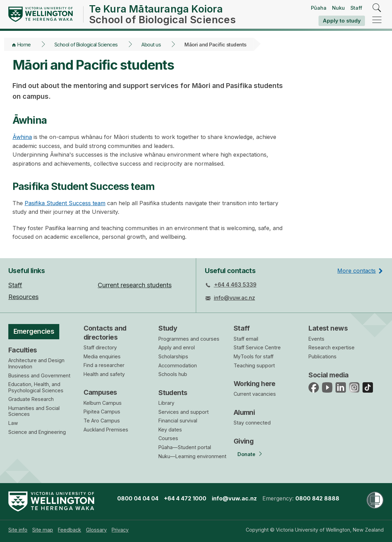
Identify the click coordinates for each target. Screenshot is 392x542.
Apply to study (342, 21)
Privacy (120, 530)
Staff (356, 8)
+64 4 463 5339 (235, 285)
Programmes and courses (189, 339)
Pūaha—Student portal (185, 447)
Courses (168, 438)
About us (151, 45)
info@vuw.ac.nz (234, 298)
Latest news (328, 328)
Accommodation (178, 365)
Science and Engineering (37, 432)
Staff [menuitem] (15, 285)
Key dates (170, 430)
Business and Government (39, 375)
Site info (18, 530)
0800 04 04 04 (138, 498)
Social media (328, 375)
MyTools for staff (254, 356)
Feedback (69, 530)
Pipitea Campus (102, 412)
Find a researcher (104, 365)
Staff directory (100, 347)
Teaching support (254, 365)
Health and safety (104, 374)
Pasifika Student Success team (65, 203)
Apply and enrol (177, 347)
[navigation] (377, 20)
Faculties (23, 350)
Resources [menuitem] (23, 297)
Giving (244, 441)
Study (168, 328)
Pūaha (319, 8)
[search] (377, 8)
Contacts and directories (105, 333)
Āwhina (22, 137)
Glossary (96, 530)
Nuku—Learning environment (192, 456)
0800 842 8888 (317, 498)
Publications (323, 356)
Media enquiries (102, 356)
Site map (43, 530)
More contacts (356, 271)
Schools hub (173, 374)
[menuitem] (18, 530)
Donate (246, 454)
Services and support (184, 412)
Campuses (100, 392)
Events (316, 339)
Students (173, 393)
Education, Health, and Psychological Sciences (36, 387)
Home (24, 45)
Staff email (246, 339)
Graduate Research (31, 399)
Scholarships (173, 356)
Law (13, 423)
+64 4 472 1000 (185, 498)
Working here (255, 384)
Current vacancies (255, 394)
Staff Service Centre (257, 347)
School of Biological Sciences (86, 45)
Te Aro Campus (102, 421)
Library (166, 403)
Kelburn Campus (103, 403)
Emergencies (34, 331)
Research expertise (332, 347)
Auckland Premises (106, 430)
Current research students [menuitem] (135, 285)
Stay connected (252, 423)
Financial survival (178, 421)
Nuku (338, 8)
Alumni (244, 412)
